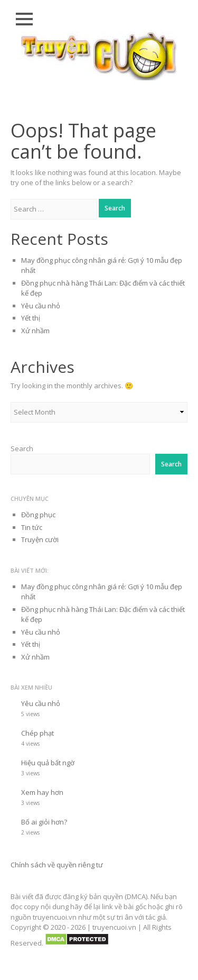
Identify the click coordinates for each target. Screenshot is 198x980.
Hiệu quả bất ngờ (48, 763)
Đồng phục (38, 515)
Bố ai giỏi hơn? (44, 822)
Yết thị (31, 318)
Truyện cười (40, 539)
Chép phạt (37, 733)
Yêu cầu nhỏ (41, 306)
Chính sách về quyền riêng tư (57, 865)
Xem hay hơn (42, 792)
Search (22, 448)
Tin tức (32, 527)
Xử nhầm (35, 331)
